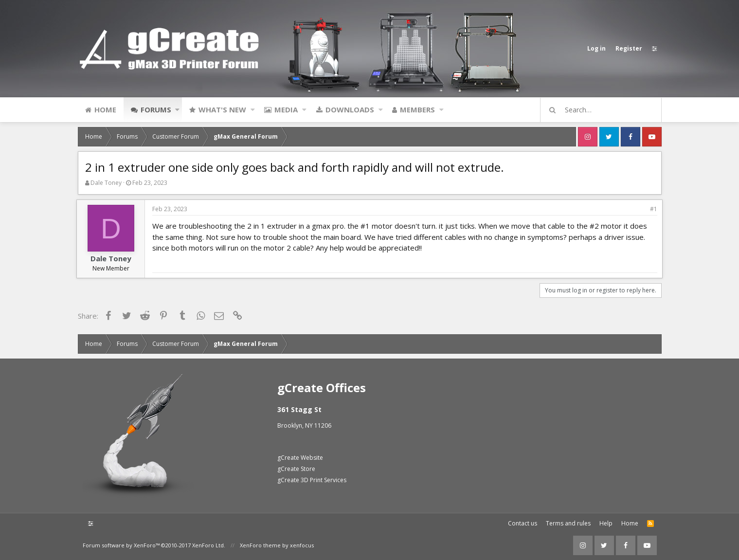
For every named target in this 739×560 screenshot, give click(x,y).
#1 (653, 209)
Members (417, 109)
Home (105, 109)
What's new (222, 109)
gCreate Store (296, 469)
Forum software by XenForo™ (154, 545)
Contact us (523, 523)
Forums (156, 109)
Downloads (350, 109)
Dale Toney (106, 183)
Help (606, 523)
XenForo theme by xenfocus (277, 545)
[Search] (605, 110)
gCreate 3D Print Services (312, 480)
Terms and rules (568, 523)
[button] (177, 109)
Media (286, 109)
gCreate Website (300, 458)
